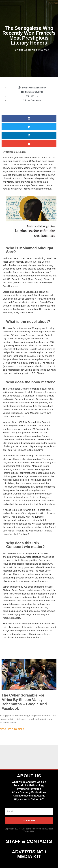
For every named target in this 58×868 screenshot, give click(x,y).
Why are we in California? (29, 799)
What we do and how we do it (29, 782)
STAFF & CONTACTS (29, 841)
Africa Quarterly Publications (29, 792)
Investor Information (29, 789)
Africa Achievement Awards (29, 796)
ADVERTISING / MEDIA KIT (29, 854)
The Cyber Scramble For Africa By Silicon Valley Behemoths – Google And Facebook (24, 702)
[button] (29, 118)
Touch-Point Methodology (29, 785)
